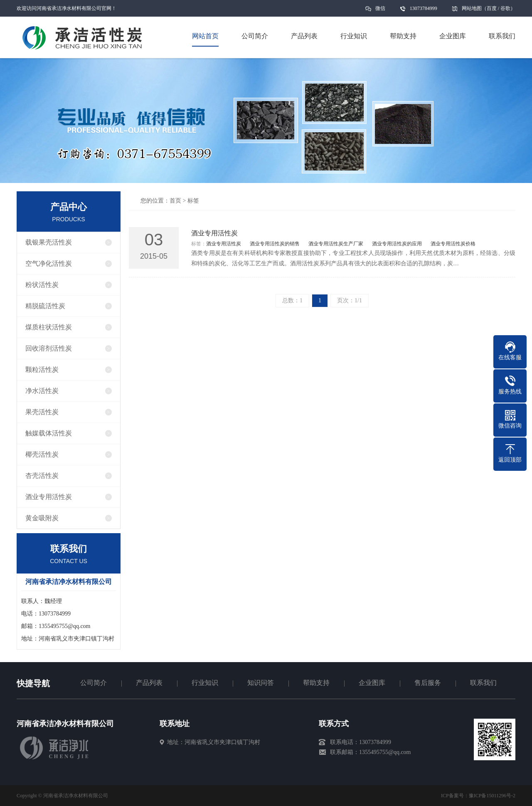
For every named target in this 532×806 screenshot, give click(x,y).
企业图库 (372, 683)
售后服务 (428, 683)
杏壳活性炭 (42, 476)
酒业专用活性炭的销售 (275, 244)
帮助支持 (316, 683)
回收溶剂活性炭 (49, 348)
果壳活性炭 (42, 412)
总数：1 (292, 300)
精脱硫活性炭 (45, 306)
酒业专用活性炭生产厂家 (336, 244)
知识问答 (261, 683)
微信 (380, 11)
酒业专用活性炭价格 (453, 244)
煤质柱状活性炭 (49, 327)
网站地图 (472, 8)
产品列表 (149, 683)
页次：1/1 (350, 300)
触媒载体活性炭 (49, 433)
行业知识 (205, 683)
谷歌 (505, 8)
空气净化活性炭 (49, 263)
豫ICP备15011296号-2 (492, 796)
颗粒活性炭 (42, 370)
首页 (175, 201)
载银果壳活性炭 (49, 242)
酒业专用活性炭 (49, 497)
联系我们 (483, 683)
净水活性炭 (42, 391)
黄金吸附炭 (42, 518)
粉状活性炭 (42, 285)
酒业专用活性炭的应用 (397, 244)
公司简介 (94, 683)
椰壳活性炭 (42, 454)
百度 (492, 8)
